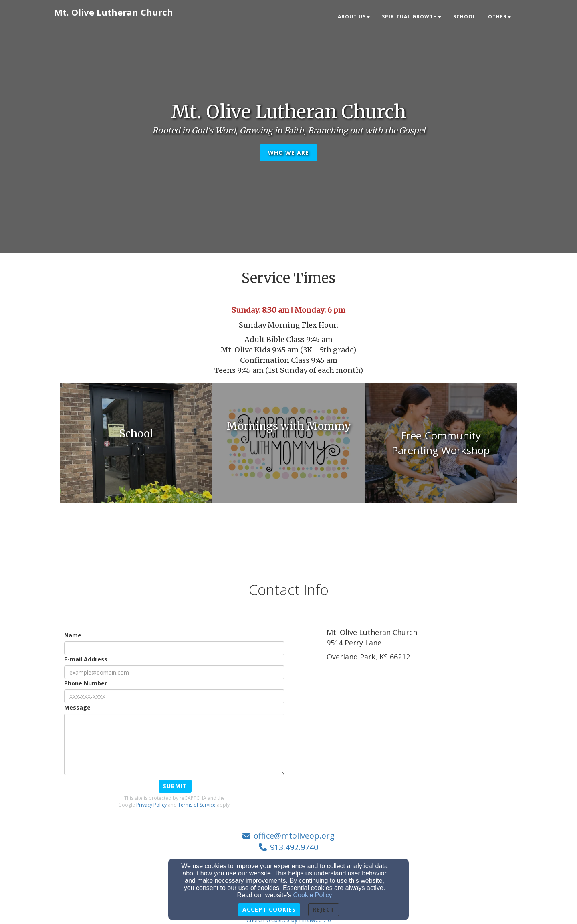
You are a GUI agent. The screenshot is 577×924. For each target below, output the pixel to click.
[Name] (174, 648)
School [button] (465, 17)
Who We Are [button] (288, 153)
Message (77, 707)
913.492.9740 (294, 847)
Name (73, 635)
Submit (175, 786)
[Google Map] (422, 733)
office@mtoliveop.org (294, 836)
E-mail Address (86, 659)
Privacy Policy (151, 805)
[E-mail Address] (174, 672)
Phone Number (86, 683)
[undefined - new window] (136, 443)
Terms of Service (197, 805)
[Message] (174, 744)
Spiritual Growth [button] (412, 17)
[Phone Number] (174, 696)
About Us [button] (354, 17)
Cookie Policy (313, 895)
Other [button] (499, 17)
